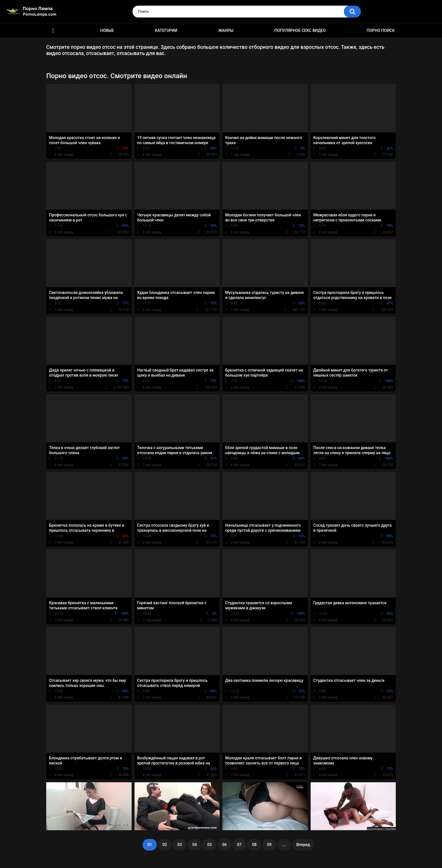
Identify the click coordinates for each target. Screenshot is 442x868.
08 (254, 845)
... (284, 845)
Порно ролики (53, 31)
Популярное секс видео (300, 30)
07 (239, 845)
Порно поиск (381, 30)
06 (224, 845)
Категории (166, 30)
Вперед (303, 845)
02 (165, 845)
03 (180, 845)
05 (209, 845)
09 (269, 845)
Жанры (226, 30)
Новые (107, 30)
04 (195, 845)
